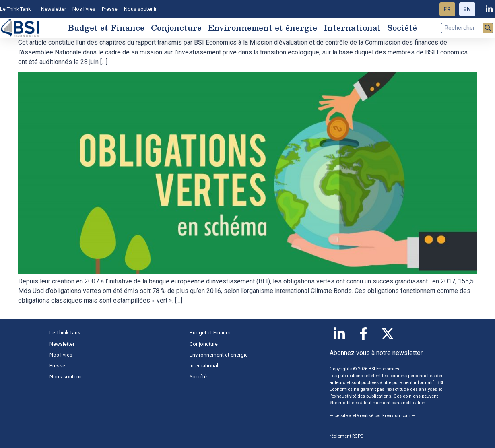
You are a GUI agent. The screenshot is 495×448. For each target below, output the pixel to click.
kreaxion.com (396, 416)
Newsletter (54, 9)
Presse (110, 9)
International (352, 28)
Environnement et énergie (263, 28)
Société (402, 28)
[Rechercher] (488, 28)
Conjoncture (176, 28)
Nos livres (84, 9)
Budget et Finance (106, 28)
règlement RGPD (347, 436)
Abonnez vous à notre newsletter (376, 353)
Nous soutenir (140, 9)
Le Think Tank (17, 9)
